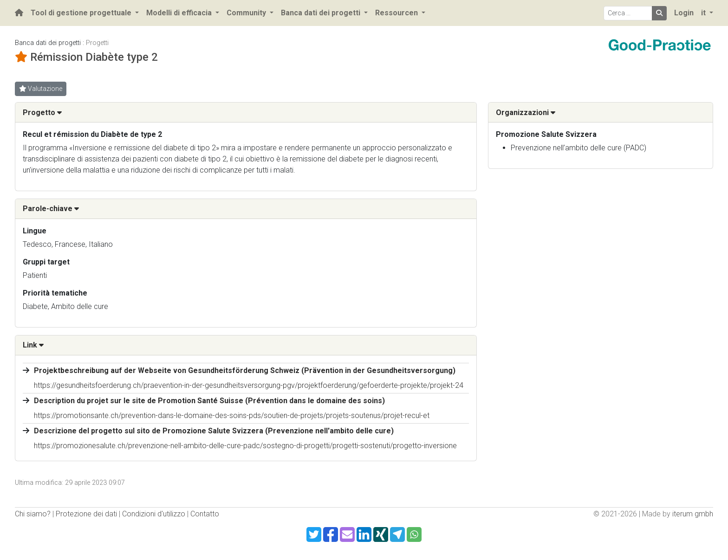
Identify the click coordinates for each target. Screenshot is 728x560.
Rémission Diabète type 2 (94, 57)
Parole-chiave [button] (51, 209)
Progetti (97, 43)
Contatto (205, 514)
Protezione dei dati (86, 514)
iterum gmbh (693, 514)
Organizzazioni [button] (526, 113)
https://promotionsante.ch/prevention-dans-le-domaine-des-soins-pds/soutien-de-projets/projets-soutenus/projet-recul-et (232, 415)
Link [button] (33, 345)
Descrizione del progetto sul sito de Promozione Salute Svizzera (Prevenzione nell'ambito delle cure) (214, 431)
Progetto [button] (42, 113)
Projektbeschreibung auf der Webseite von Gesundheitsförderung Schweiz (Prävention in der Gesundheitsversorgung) (245, 370)
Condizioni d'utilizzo (154, 514)
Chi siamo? (33, 514)
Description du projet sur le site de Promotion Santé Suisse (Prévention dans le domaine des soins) (209, 401)
